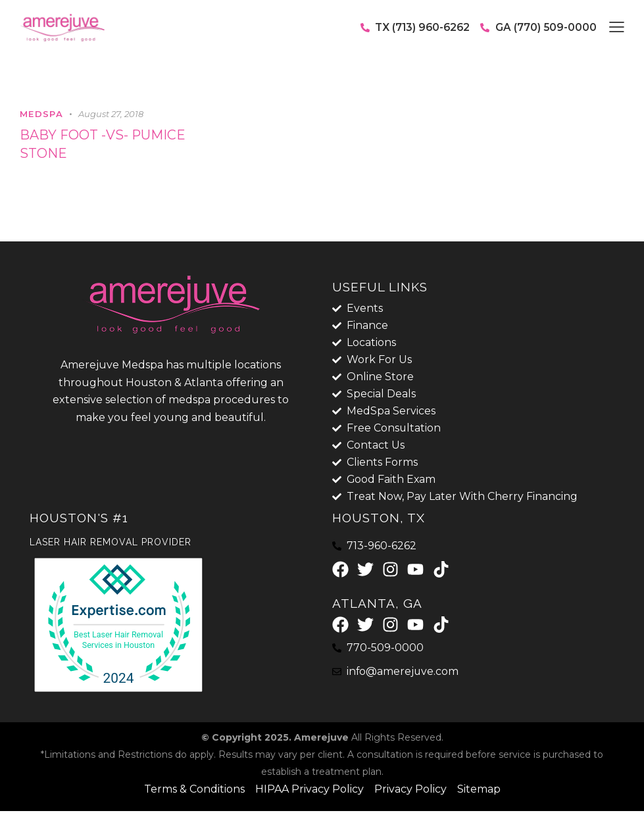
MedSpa (41, 114)
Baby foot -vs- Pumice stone (103, 145)
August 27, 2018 (111, 114)
